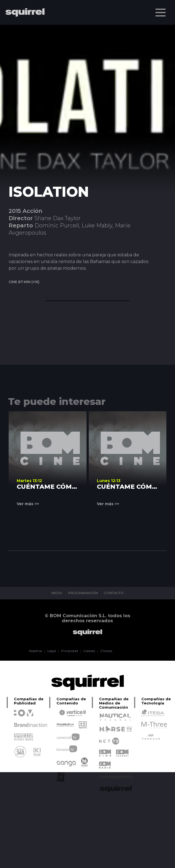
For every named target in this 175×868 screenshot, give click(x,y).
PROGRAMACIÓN (83, 593)
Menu (161, 10)
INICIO (56, 593)
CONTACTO (114, 593)
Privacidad (69, 651)
